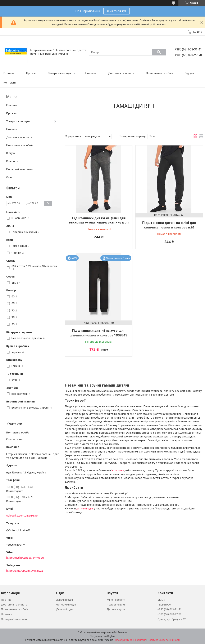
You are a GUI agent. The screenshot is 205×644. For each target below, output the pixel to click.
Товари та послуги (60, 73)
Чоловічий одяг (66, 605)
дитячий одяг (85, 508)
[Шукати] (159, 52)
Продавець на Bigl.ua (103, 636)
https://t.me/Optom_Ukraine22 (25, 571)
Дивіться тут (117, 11)
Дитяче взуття (116, 609)
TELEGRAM (164, 605)
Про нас (31, 73)
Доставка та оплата (121, 73)
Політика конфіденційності (164, 640)
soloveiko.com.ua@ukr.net (22, 516)
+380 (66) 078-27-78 (169, 614)
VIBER (161, 600)
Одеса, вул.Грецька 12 (172, 619)
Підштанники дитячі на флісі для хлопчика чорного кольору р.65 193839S (169, 228)
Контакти (10, 83)
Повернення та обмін (160, 73)
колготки (118, 470)
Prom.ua (123, 632)
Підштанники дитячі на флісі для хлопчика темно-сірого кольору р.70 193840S (99, 223)
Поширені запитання (19, 169)
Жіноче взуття (116, 600)
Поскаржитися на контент (130, 640)
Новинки (91, 73)
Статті (10, 177)
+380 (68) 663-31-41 (169, 609)
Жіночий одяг (65, 600)
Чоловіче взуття (117, 605)
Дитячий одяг (65, 609)
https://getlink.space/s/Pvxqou (25, 558)
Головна (9, 73)
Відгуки (189, 73)
